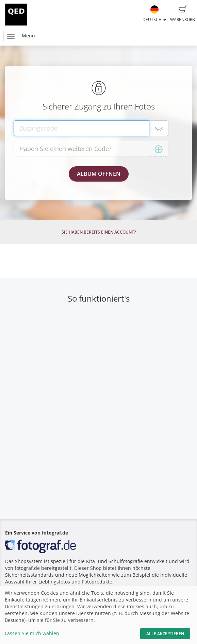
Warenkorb (183, 14)
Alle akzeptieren (165, 634)
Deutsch (154, 14)
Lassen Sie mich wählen (32, 633)
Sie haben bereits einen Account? (99, 232)
